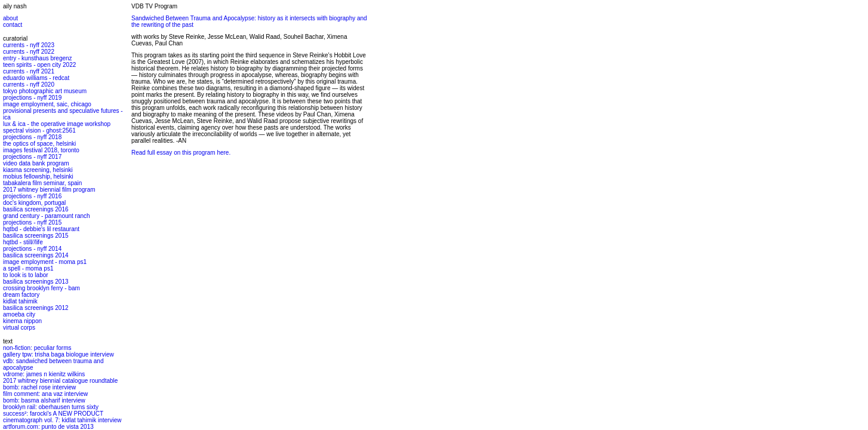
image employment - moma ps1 (45, 262)
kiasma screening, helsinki (38, 170)
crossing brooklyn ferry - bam (41, 288)
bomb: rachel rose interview (39, 387)
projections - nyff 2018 (32, 137)
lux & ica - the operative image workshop (57, 124)
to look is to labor (26, 275)
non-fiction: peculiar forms (37, 348)
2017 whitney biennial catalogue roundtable (60, 381)
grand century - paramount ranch (47, 216)
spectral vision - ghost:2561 (39, 130)
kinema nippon (22, 321)
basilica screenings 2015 (36, 236)
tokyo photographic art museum (45, 91)
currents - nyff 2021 (29, 71)
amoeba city (19, 314)
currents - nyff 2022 (29, 52)
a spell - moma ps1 (28, 268)
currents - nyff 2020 (29, 85)
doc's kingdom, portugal (34, 203)
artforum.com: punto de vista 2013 (48, 427)
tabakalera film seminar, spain (42, 183)
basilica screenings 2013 (36, 282)
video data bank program (36, 163)
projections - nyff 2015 (32, 222)
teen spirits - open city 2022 (39, 65)
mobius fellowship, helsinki (38, 176)
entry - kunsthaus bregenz (38, 58)
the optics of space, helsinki (39, 144)
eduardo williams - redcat (36, 78)
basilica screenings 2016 (36, 209)
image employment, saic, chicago (47, 104)
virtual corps (19, 328)
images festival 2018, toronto (41, 150)
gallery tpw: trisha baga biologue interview (59, 354)
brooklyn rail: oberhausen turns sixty (51, 407)
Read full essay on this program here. (181, 153)
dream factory (21, 295)
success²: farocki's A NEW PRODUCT (53, 414)
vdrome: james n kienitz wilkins (44, 374)
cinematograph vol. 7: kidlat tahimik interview (62, 420)
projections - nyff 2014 (32, 249)
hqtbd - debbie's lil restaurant (41, 229)
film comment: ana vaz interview (45, 394)
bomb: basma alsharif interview (44, 400)
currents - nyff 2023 (29, 45)
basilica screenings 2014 (36, 255)
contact (13, 25)
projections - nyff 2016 (32, 196)
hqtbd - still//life (23, 242)
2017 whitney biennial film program (49, 190)
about (10, 18)
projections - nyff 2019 (32, 98)
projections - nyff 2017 (32, 157)
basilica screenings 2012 (36, 308)
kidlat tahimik (20, 301)
